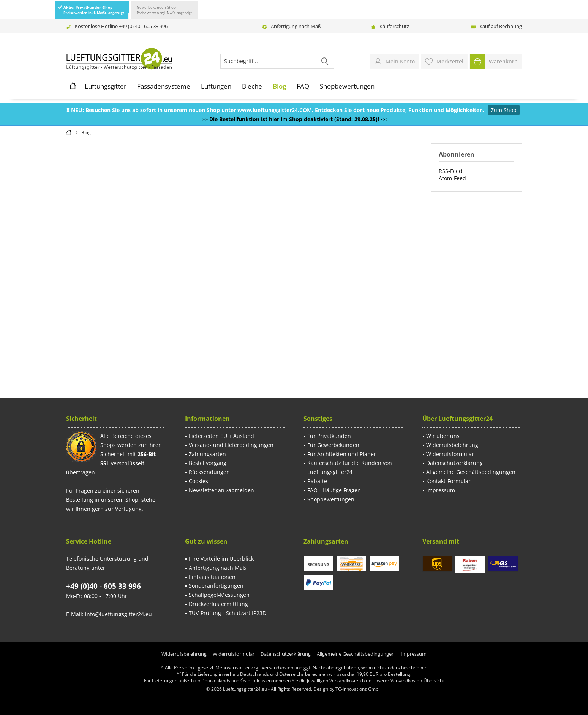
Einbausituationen (212, 577)
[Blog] (279, 86)
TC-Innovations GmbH (359, 689)
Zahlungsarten (207, 454)
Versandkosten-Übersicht (417, 681)
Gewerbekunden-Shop (164, 10)
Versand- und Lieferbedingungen (231, 445)
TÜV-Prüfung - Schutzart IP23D (228, 613)
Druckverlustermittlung (218, 604)
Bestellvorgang (208, 463)
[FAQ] (303, 86)
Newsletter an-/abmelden (221, 490)
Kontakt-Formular (448, 481)
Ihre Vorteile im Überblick (221, 559)
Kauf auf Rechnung (501, 26)
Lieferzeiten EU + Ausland (221, 436)
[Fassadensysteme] (164, 86)
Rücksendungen (209, 472)
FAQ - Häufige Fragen (334, 490)
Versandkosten (277, 668)
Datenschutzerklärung (454, 463)
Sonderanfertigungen (216, 586)
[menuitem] (496, 61)
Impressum (441, 490)
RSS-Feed (450, 171)
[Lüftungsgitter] (106, 86)
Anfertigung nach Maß (296, 26)
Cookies (198, 481)
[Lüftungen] (216, 86)
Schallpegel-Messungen (219, 595)
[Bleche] (252, 86)
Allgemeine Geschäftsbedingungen (471, 472)
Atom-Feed (452, 178)
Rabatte (317, 481)
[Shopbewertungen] (347, 86)
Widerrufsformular (450, 454)
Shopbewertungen (331, 499)
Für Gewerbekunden (333, 445)
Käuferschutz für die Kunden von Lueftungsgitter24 (350, 467)
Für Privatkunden (329, 436)
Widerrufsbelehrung (452, 445)
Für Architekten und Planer (342, 454)
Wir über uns (443, 436)
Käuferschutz (394, 26)
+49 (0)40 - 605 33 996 (104, 586)
